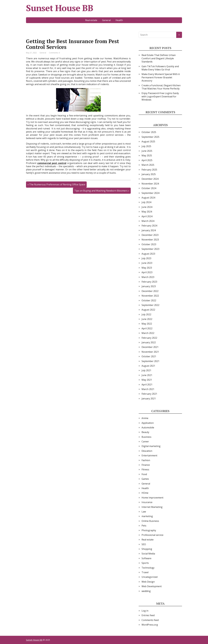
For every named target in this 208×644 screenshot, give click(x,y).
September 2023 (150, 249)
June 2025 (147, 151)
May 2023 (147, 268)
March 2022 (148, 333)
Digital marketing (151, 446)
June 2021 (147, 375)
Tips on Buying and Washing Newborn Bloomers (101, 191)
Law (144, 512)
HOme (145, 493)
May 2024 (147, 212)
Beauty (145, 432)
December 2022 (150, 291)
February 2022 (149, 338)
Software (146, 558)
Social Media (148, 554)
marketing (147, 516)
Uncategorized (149, 577)
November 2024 (150, 184)
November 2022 (150, 296)
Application (148, 423)
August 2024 (148, 198)
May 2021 (147, 380)
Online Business (150, 521)
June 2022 (147, 319)
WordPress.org (150, 625)
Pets (144, 526)
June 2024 (147, 207)
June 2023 (147, 263)
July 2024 (146, 202)
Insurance (147, 502)
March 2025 (148, 165)
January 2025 (149, 174)
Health (119, 20)
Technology (148, 568)
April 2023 (147, 272)
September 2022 (150, 305)
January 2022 (149, 342)
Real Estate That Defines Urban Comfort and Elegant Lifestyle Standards (159, 58)
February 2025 (149, 170)
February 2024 (149, 226)
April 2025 (147, 160)
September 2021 (150, 361)
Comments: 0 (54, 53)
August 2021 (148, 366)
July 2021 (146, 370)
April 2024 (147, 216)
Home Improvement (152, 498)
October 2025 (149, 132)
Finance (146, 465)
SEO (144, 544)
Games (145, 479)
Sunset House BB (60, 8)
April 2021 (147, 385)
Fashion (146, 460)
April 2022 (147, 328)
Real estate (91, 20)
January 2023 (149, 286)
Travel (145, 572)
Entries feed (148, 615)
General (106, 20)
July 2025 (146, 146)
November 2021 (150, 352)
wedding (146, 591)
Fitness (145, 469)
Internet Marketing (152, 507)
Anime (145, 418)
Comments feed (150, 620)
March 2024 (148, 221)
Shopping (147, 549)
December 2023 (150, 235)
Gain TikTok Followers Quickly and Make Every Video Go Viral (160, 68)
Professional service (152, 535)
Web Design (148, 582)
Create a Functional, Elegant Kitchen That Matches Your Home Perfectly (161, 87)
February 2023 (149, 282)
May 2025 (147, 155)
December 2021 (150, 347)
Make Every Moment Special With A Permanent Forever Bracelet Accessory (161, 77)
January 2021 (149, 399)
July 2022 (146, 314)
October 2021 (149, 356)
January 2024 (149, 230)
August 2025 (148, 141)
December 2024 (150, 179)
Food (144, 474)
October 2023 (149, 244)
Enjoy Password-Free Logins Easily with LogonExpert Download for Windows (160, 96)
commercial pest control (52, 163)
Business (146, 437)
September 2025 (150, 137)
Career (145, 441)
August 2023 (148, 254)
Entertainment (149, 455)
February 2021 (149, 394)
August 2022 (148, 310)
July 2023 (146, 258)
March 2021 (148, 389)
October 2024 (149, 188)
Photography (149, 530)
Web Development (152, 586)
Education (147, 451)
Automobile (148, 428)
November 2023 (150, 240)
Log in (145, 611)
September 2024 (150, 193)
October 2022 (149, 300)
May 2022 (147, 324)
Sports (145, 563)
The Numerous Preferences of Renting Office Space (57, 184)
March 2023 (148, 277)
